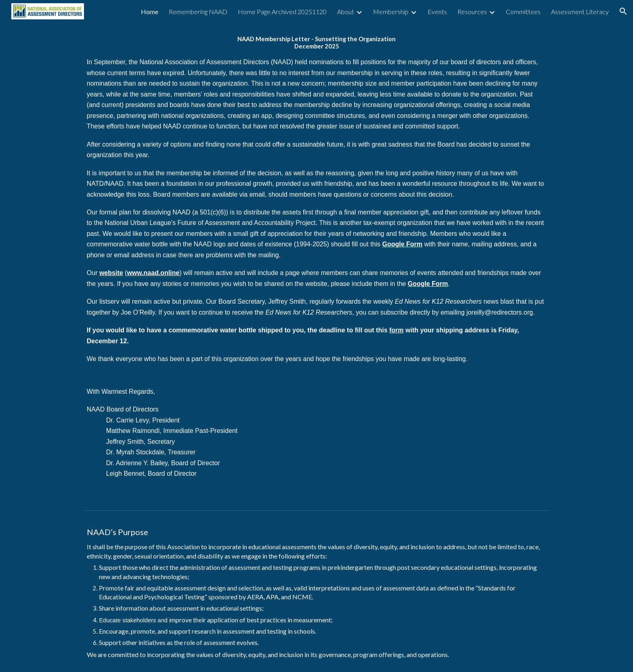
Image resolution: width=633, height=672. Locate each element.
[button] (623, 11)
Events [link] (437, 12)
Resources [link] (472, 12)
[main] (316, 265)
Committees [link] (523, 12)
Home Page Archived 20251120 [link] (282, 12)
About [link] (346, 12)
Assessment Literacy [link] (580, 12)
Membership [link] (391, 12)
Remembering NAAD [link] (198, 12)
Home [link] (150, 12)
